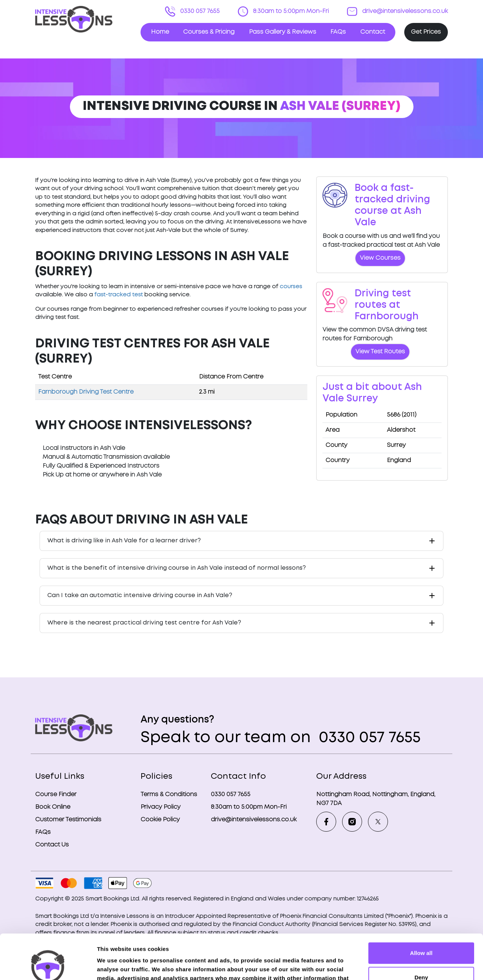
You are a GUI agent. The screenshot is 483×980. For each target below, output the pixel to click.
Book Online (53, 807)
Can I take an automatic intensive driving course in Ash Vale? (140, 595)
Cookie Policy (160, 820)
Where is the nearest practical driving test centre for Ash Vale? (144, 623)
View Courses (380, 258)
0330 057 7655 (199, 11)
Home (160, 32)
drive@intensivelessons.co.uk (404, 11)
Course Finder (56, 794)
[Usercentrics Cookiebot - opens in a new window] (48, 966)
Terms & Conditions (169, 794)
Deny (421, 935)
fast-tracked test (119, 295)
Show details (114, 965)
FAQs (338, 32)
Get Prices (426, 32)
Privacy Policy (161, 807)
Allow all (421, 911)
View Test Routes (380, 352)
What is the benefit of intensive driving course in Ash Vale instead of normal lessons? (177, 568)
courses (291, 287)
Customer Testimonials (68, 820)
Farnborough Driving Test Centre (86, 392)
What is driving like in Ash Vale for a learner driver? (124, 541)
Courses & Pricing (209, 32)
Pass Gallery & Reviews (283, 32)
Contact (373, 32)
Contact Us (52, 845)
